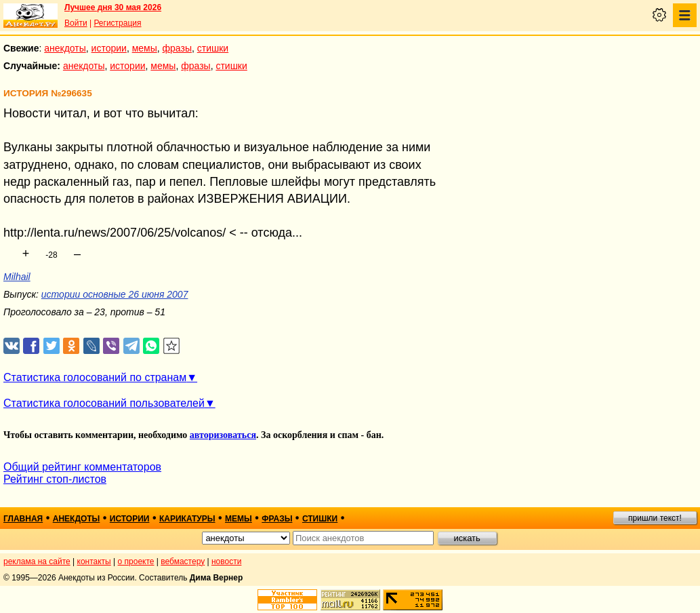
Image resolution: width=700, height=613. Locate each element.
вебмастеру (183, 561)
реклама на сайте (37, 561)
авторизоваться (223, 435)
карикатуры (187, 519)
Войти (76, 23)
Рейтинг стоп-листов (55, 479)
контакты (94, 561)
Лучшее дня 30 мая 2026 (113, 7)
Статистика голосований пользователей (104, 403)
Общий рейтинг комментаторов (82, 467)
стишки (213, 48)
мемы (145, 48)
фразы (177, 48)
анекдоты (65, 48)
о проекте (136, 561)
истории (109, 48)
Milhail (17, 277)
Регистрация (117, 23)
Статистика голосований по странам (95, 377)
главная (23, 519)
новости (226, 561)
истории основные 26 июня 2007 (115, 294)
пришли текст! (655, 518)
